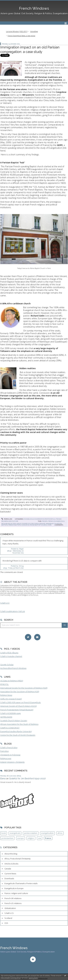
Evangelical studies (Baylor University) (16, 731)
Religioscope (6, 758)
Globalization (10, 908)
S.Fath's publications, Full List (13, 611)
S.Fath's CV (5, 603)
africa (60, 833)
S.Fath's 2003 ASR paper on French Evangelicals (20, 702)
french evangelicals (56, 521)
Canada (8, 869)
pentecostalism (31, 833)
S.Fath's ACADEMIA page (11, 713)
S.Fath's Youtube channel (11, 656)
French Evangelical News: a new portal (21, 36)
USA (6, 923)
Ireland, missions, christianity (12, 762)
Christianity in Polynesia (10, 755)
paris (49, 525)
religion (31, 838)
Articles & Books (11, 864)
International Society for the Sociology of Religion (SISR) (24, 688)
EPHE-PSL (4, 684)
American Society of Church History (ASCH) (18, 706)
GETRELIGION (6, 717)
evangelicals (15, 833)
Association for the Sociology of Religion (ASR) (20, 692)
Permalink (7, 519)
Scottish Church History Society (14, 721)
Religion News (6, 695)
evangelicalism (28, 524)
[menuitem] (18, 32)
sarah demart (40, 524)
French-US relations (13, 903)
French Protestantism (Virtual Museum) (17, 710)
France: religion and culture (16, 893)
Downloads (9, 878)
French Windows (34, 8)
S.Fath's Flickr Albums (9, 653)
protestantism (7, 838)
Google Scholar (7, 665)
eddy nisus (17, 524)
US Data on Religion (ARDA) (12, 681)
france (45, 521)
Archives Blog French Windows (13, 668)
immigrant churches (54, 524)
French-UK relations (13, 898)
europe (21, 838)
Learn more (33, 978)
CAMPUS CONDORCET (10, 728)
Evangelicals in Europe (14, 888)
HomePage (34, 31)
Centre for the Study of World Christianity (18, 735)
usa (40, 838)
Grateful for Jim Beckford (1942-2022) (27, 778)
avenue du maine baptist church (34, 525)
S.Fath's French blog (9, 748)
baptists (5, 525)
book (4, 833)
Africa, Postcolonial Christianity (18, 859)
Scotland (8, 918)
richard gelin (7, 524)
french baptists (15, 525)
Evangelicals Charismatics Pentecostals (39, 519)
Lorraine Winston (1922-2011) (17, 31)
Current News (10, 874)
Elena (3, 778)
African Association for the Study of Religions (19, 724)
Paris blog (4, 751)
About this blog (11, 854)
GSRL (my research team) (11, 699)
